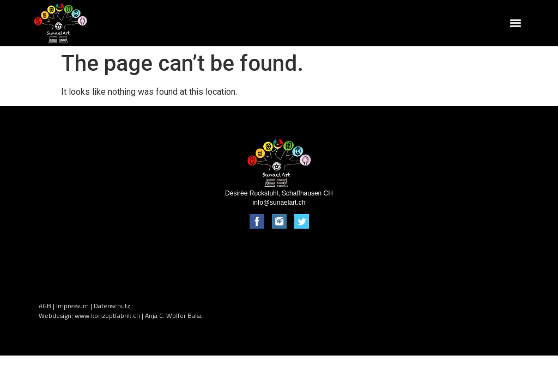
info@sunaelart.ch (279, 203)
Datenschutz (112, 306)
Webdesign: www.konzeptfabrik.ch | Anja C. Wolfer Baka (120, 316)
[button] (516, 23)
